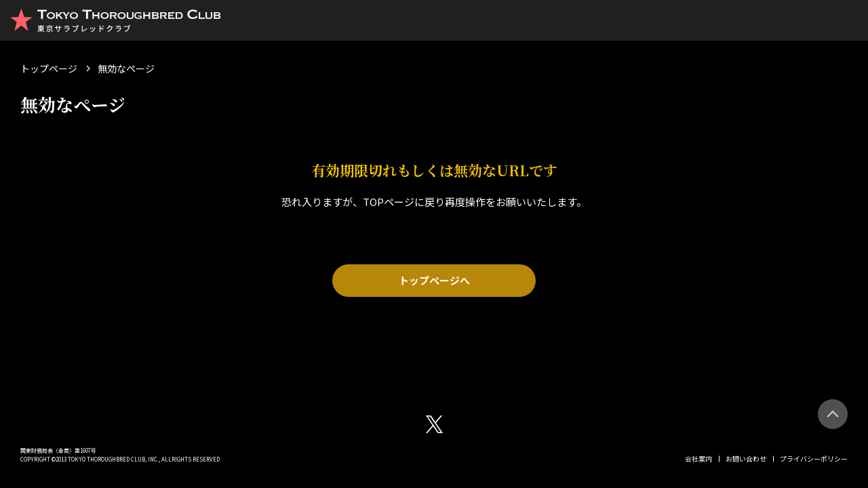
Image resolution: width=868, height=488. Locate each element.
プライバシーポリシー (814, 459)
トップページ (49, 68)
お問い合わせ (746, 459)
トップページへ (434, 280)
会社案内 (698, 459)
